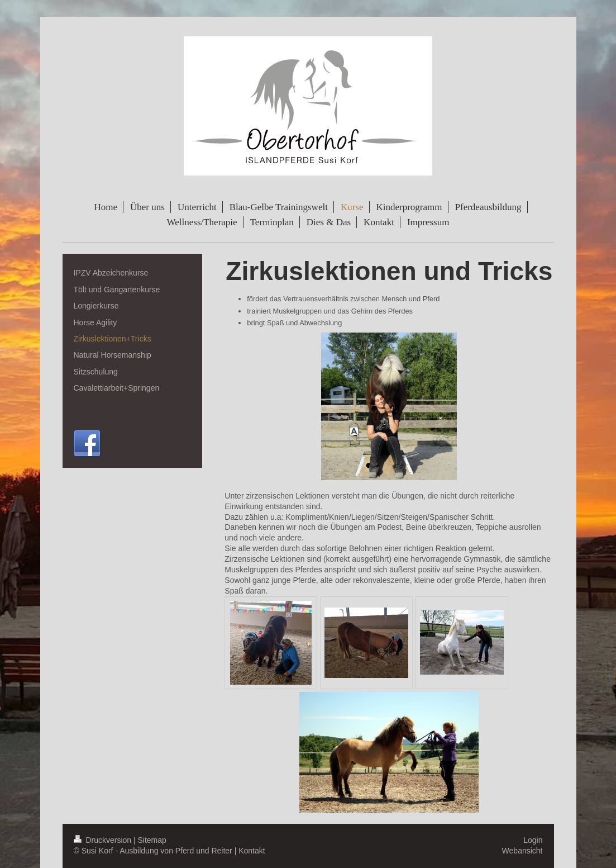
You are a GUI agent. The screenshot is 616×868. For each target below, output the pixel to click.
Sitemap (152, 840)
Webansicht (522, 851)
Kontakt (252, 851)
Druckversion (104, 840)
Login (533, 840)
